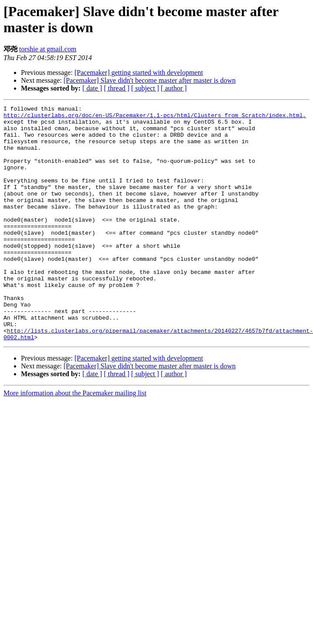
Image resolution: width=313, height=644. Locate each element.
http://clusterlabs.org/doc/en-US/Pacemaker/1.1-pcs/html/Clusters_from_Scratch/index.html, (155, 118)
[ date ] (92, 88)
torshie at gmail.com (48, 49)
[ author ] (174, 88)
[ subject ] (145, 88)
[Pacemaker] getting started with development (139, 72)
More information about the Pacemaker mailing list (75, 440)
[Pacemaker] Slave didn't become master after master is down (150, 80)
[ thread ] (117, 88)
